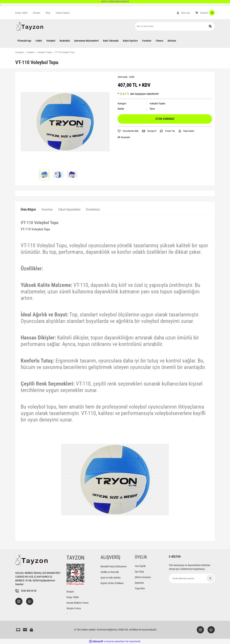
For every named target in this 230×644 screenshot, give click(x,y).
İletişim (37, 13)
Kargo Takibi (21, 13)
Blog (48, 13)
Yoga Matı (140, 588)
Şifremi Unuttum (143, 577)
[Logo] (30, 26)
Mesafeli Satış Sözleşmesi (114, 566)
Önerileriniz (93, 209)
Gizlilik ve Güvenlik (110, 572)
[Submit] (210, 578)
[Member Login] (183, 13)
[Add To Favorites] (128, 131)
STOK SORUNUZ (165, 119)
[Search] (175, 26)
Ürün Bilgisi (28, 209)
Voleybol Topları (157, 103)
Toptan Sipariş (63, 13)
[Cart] (205, 13)
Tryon (152, 109)
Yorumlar (47, 209)
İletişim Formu (74, 608)
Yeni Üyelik (140, 566)
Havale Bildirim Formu (78, 603)
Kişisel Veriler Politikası (112, 583)
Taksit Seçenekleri (69, 209)
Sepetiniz (139, 583)
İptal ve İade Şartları (111, 578)
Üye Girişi (139, 572)
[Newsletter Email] (192, 578)
